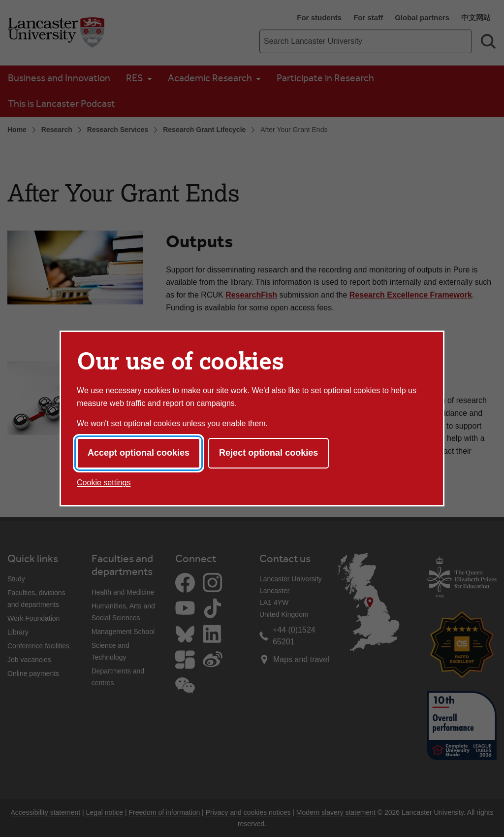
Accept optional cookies (139, 453)
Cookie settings (104, 483)
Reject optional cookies (268, 453)
